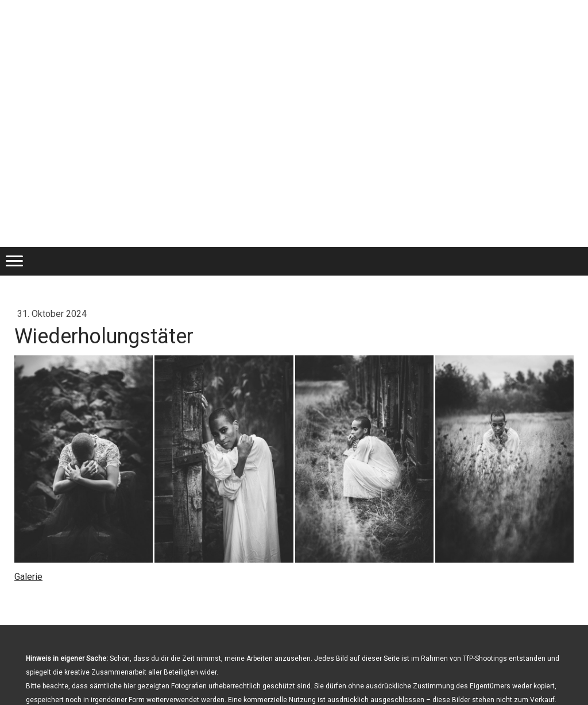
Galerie (28, 577)
